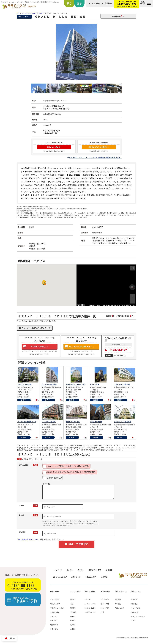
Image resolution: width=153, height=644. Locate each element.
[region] (106, 285)
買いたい (70, 570)
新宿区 (72, 608)
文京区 (72, 629)
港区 (72, 604)
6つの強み (96, 3)
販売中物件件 (118, 16)
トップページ (57, 570)
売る (79, 3)
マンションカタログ (60, 577)
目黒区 (72, 621)
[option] (76, 54)
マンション (105, 600)
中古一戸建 (105, 608)
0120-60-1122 (116, 350)
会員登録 (104, 577)
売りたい (81, 570)
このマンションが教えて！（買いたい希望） (66, 466)
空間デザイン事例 (95, 570)
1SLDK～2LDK (90, 604)
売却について (119, 608)
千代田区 (73, 612)
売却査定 (118, 604)
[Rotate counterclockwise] (130, 287)
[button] (44, 283)
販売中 (23, 400)
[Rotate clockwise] (134, 287)
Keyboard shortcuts (95, 305)
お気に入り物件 (91, 577)
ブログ (133, 621)
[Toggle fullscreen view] (133, 268)
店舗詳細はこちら (118, 345)
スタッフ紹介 (135, 608)
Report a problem (131, 305)
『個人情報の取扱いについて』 (28, 540)
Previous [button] (34, 88)
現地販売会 (54, 625)
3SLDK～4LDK (90, 612)
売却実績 (118, 600)
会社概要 (108, 3)
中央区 (72, 616)
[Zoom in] (132, 296)
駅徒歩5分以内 (55, 604)
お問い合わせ (76, 577)
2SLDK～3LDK (90, 608)
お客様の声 (135, 612)
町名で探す (54, 621)
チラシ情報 (54, 629)
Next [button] (119, 88)
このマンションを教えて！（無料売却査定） (70, 472)
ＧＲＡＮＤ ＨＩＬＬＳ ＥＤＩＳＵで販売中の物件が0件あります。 (96, 158)
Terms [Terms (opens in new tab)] (123, 305)
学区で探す (54, 616)
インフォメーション (138, 616)
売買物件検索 (55, 612)
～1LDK (87, 600)
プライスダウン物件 (57, 608)
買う (69, 3)
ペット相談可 (55, 600)
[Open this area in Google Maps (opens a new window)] (81, 305)
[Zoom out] (132, 301)
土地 (103, 612)
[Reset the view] (132, 287)
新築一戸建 (105, 604)
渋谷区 (72, 600)
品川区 (72, 625)
